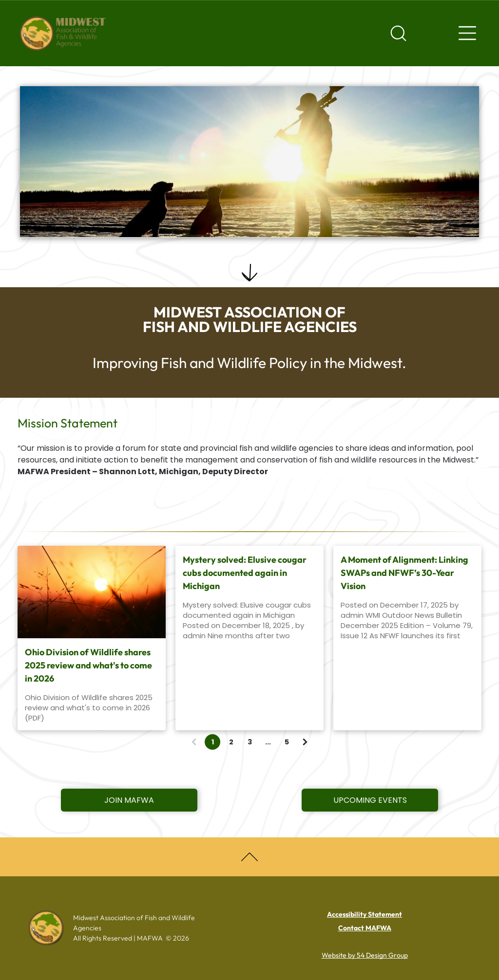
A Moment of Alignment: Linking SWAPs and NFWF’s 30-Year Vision (404, 573)
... (268, 742)
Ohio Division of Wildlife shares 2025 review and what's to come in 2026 (88, 665)
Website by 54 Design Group (365, 955)
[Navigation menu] (467, 33)
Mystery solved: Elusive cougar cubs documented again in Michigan (245, 573)
